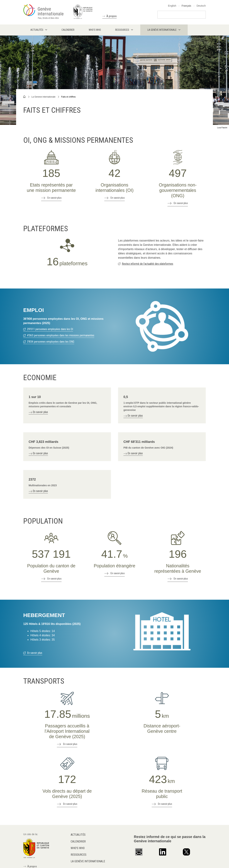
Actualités (78, 835)
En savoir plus (54, 198)
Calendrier (78, 841)
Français (186, 6)
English (172, 6)
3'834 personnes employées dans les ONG (51, 342)
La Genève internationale (88, 861)
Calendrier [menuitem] (68, 30)
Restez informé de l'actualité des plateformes (148, 264)
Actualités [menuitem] (37, 30)
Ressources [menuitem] (122, 30)
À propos (112, 16)
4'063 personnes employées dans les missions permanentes (61, 335)
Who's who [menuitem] (95, 30)
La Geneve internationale (43, 97)
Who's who (78, 848)
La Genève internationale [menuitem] (162, 30)
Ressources (79, 855)
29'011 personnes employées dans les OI (50, 329)
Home (25, 97)
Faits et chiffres (68, 97)
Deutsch (201, 6)
